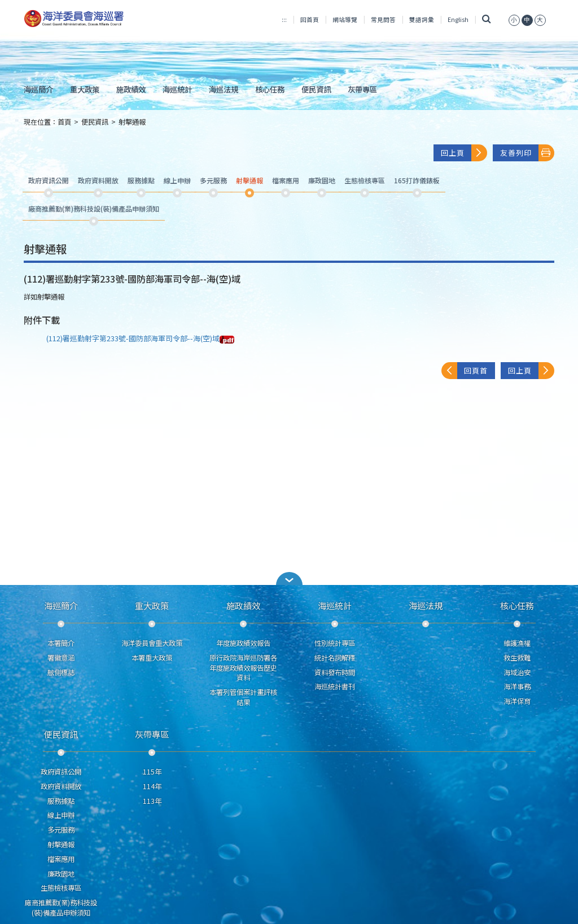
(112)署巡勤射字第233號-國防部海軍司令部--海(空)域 (140, 338)
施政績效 (131, 89)
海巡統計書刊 (335, 687)
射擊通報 (132, 122)
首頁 (64, 122)
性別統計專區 (335, 643)
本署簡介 (61, 643)
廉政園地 (61, 874)
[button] (289, 578)
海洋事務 (517, 687)
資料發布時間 (335, 672)
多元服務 (61, 830)
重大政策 (85, 89)
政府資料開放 (61, 786)
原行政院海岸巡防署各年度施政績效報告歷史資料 (243, 668)
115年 (152, 772)
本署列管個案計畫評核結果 (243, 697)
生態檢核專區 (61, 888)
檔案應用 (61, 859)
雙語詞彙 (422, 19)
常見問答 (383, 19)
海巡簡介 (38, 89)
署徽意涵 (61, 658)
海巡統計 (177, 89)
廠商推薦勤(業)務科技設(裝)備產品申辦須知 (61, 908)
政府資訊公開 (61, 772)
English (458, 19)
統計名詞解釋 (335, 658)
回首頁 (310, 19)
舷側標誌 (61, 672)
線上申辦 (61, 815)
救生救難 (517, 658)
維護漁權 (517, 643)
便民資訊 (316, 89)
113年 (152, 801)
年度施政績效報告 (243, 643)
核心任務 (270, 89)
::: (284, 19)
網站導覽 (345, 19)
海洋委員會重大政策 (152, 643)
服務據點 (61, 801)
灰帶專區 (362, 89)
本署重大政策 (152, 658)
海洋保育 (517, 701)
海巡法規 (224, 89)
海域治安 (517, 672)
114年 (152, 786)
